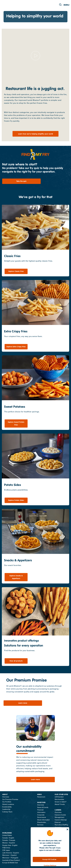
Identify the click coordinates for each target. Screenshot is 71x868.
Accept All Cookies (49, 859)
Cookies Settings (50, 865)
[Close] (67, 829)
